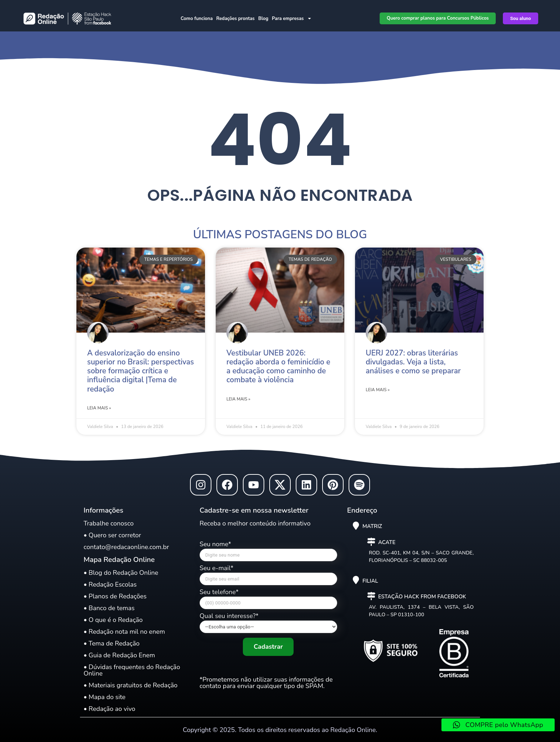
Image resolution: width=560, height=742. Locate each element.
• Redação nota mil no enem (124, 632)
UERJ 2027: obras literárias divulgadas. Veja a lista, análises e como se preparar (413, 362)
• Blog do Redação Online (121, 573)
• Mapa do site (104, 697)
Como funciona (197, 19)
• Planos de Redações (115, 596)
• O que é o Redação (113, 620)
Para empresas (292, 18)
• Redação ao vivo (109, 709)
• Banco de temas (109, 608)
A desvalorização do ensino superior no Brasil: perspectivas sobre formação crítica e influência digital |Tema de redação (141, 371)
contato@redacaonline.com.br (126, 547)
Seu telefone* (268, 601)
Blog (263, 19)
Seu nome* (268, 553)
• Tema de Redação (112, 643)
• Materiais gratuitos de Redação (131, 685)
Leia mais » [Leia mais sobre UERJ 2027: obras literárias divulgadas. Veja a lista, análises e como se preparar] (378, 390)
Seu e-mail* (268, 577)
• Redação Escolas (110, 584)
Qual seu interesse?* (268, 623)
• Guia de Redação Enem (119, 655)
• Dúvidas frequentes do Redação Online (132, 670)
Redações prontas (236, 19)
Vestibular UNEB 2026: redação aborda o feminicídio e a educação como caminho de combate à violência (278, 367)
